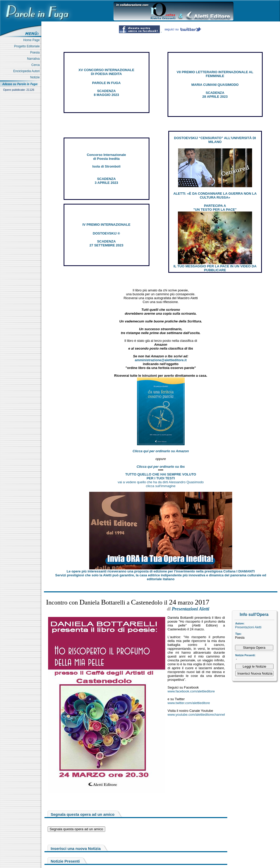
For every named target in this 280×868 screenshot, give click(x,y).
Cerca (36, 65)
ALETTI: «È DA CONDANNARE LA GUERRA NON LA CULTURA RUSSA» (215, 195)
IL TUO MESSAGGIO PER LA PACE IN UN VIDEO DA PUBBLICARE (215, 268)
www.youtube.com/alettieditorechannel (196, 715)
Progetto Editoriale (28, 46)
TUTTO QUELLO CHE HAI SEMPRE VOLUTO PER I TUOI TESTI (161, 476)
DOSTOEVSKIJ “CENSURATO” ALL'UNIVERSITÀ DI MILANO (215, 140)
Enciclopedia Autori (27, 71)
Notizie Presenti (65, 861)
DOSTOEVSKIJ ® (106, 233)
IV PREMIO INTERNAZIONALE (107, 225)
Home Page (32, 40)
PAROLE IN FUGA (106, 83)
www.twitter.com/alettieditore (189, 703)
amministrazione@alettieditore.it (161, 360)
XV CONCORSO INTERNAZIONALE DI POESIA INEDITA (107, 72)
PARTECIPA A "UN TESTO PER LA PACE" (215, 208)
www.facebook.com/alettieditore (191, 691)
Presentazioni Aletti (248, 627)
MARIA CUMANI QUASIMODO (215, 85)
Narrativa (34, 59)
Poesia (36, 52)
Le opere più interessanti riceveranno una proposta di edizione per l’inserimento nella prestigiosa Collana (161, 571)
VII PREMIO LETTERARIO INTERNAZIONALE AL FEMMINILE (215, 74)
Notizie (36, 77)
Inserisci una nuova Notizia (76, 848)
